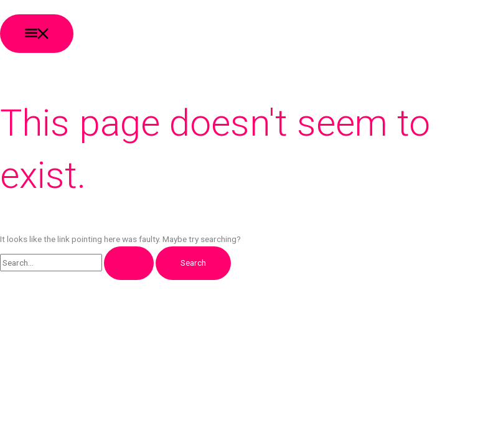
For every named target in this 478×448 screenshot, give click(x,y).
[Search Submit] (129, 263)
